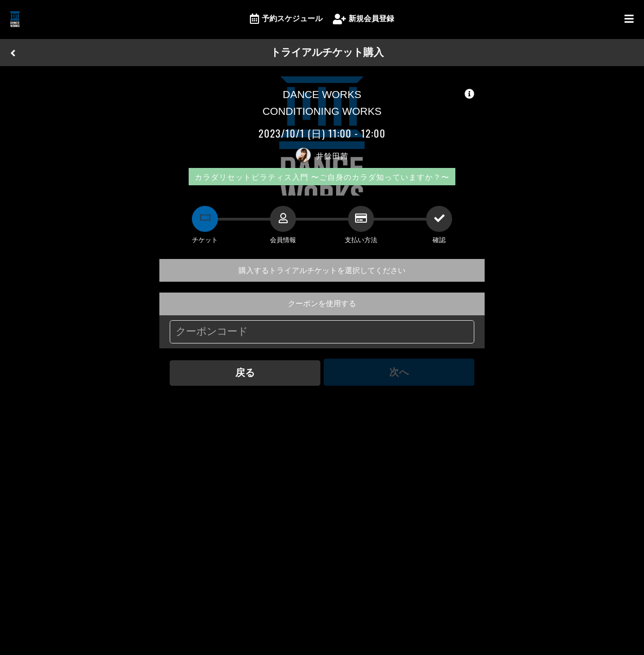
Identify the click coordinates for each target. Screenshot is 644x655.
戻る (244, 372)
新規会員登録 (363, 19)
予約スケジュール (286, 19)
